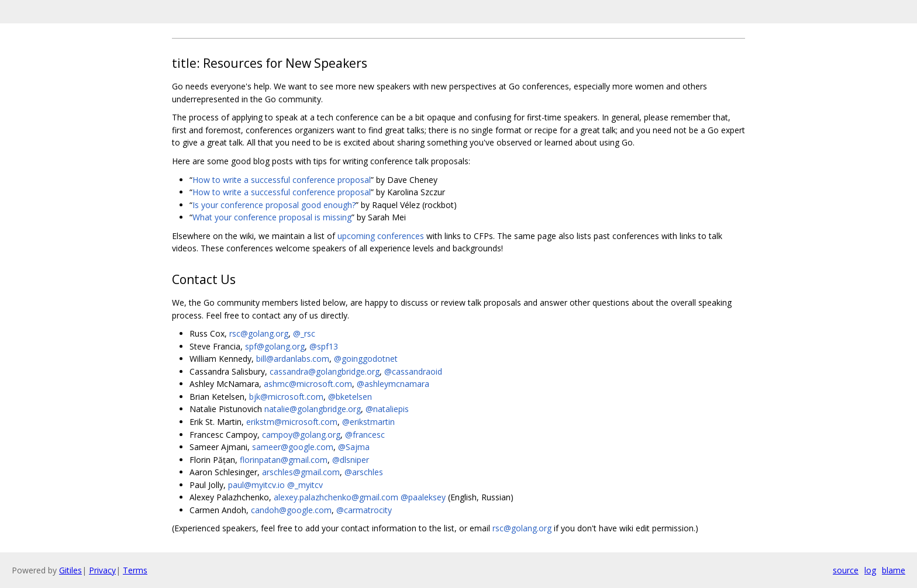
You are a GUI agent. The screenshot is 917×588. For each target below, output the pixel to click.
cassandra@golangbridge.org (325, 371)
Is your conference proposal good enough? (274, 205)
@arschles (364, 472)
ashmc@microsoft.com (308, 384)
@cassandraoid (413, 371)
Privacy (102, 570)
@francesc (365, 435)
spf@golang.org (275, 346)
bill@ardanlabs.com (293, 359)
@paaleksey (423, 497)
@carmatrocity (364, 510)
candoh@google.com (291, 510)
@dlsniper (351, 460)
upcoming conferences (381, 236)
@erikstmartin (368, 422)
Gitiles (70, 570)
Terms (135, 570)
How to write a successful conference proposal (282, 180)
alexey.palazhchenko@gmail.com (336, 497)
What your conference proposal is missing (272, 217)
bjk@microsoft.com (286, 397)
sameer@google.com (293, 447)
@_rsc (304, 333)
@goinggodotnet (366, 359)
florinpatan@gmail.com (284, 460)
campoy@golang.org (301, 435)
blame (894, 570)
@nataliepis (387, 409)
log (870, 570)
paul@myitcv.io (256, 485)
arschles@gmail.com (301, 472)
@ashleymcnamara (393, 384)
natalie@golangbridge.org (313, 409)
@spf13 (324, 346)
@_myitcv (305, 485)
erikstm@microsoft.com (292, 422)
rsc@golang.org (259, 333)
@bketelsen (350, 397)
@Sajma (354, 447)
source (846, 570)
